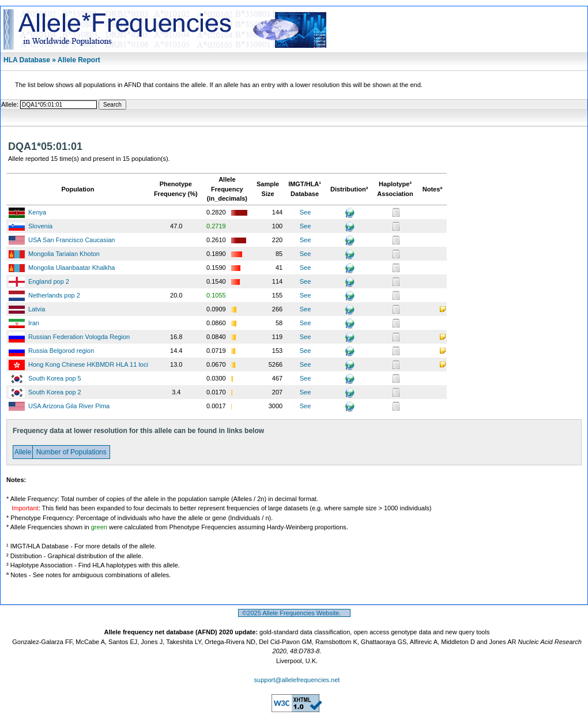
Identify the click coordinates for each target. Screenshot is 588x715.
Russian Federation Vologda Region (79, 337)
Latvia (37, 309)
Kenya (37, 212)
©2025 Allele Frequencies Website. (294, 613)
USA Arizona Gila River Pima (69, 406)
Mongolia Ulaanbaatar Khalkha (71, 268)
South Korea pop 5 (55, 378)
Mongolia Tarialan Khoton (64, 254)
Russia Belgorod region (61, 351)
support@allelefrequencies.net (297, 680)
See (306, 212)
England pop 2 (49, 281)
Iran (34, 323)
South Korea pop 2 (55, 392)
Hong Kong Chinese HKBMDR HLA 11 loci (88, 364)
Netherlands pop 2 (54, 295)
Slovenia (40, 226)
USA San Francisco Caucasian (71, 240)
